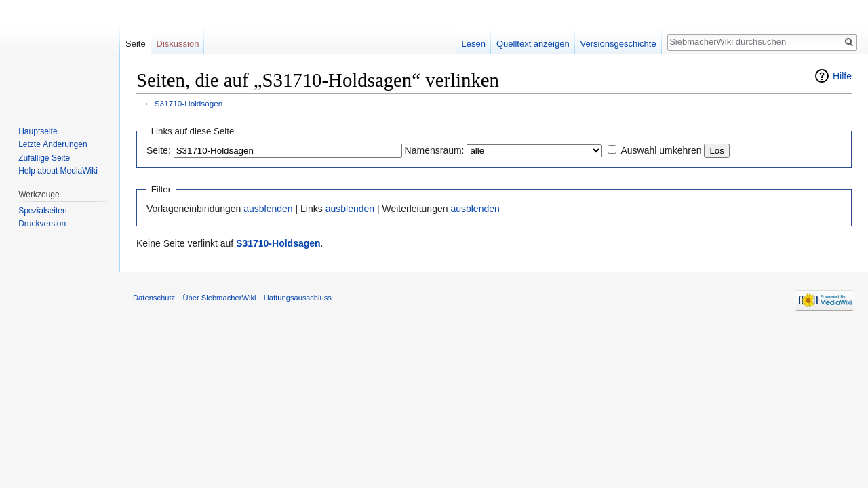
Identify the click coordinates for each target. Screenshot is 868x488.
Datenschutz (154, 298)
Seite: (159, 150)
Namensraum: (435, 150)
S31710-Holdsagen (189, 103)
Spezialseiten (42, 211)
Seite (136, 44)
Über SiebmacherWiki (219, 298)
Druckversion (42, 224)
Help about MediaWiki (58, 171)
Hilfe (842, 76)
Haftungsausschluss (298, 298)
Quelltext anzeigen (533, 44)
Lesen (474, 44)
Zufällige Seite (44, 158)
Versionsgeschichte (618, 44)
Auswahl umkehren (661, 150)
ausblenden (268, 209)
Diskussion (178, 44)
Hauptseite (38, 131)
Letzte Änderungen (53, 144)
